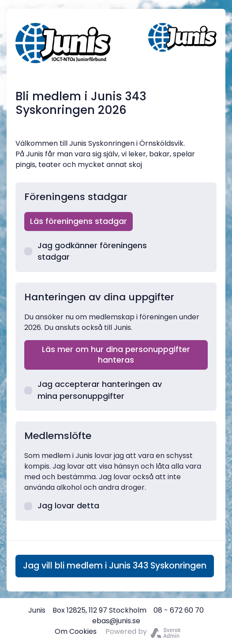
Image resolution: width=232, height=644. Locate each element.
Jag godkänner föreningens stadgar (86, 251)
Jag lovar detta (62, 506)
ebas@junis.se (116, 621)
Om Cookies (76, 631)
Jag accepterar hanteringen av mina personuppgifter (93, 390)
